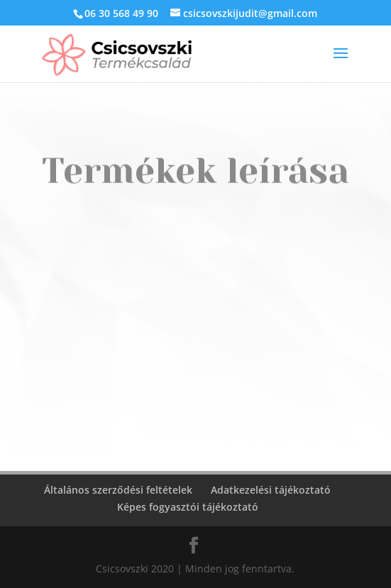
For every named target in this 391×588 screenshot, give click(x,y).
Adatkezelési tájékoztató (271, 490)
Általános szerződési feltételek (118, 490)
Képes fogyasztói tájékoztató (188, 507)
